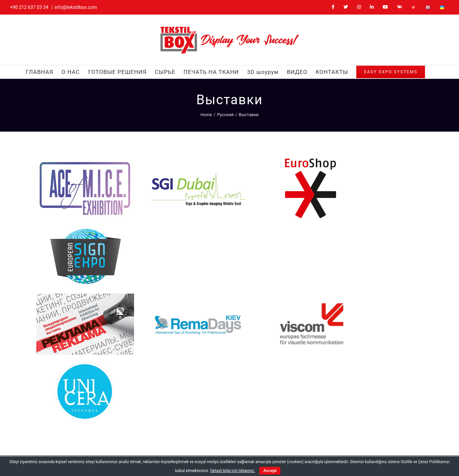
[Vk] (362, 403)
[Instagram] (327, 403)
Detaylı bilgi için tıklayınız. (233, 471)
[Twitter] (315, 403)
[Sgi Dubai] (179, 160)
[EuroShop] (280, 160)
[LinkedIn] (339, 403)
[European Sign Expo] (380, 160)
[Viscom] (280, 220)
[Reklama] (79, 220)
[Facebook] (303, 403)
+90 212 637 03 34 (29, 7)
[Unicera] (380, 220)
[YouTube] (351, 403)
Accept (270, 471)
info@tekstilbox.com (76, 7)
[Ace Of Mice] (79, 160)
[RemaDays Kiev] (179, 220)
